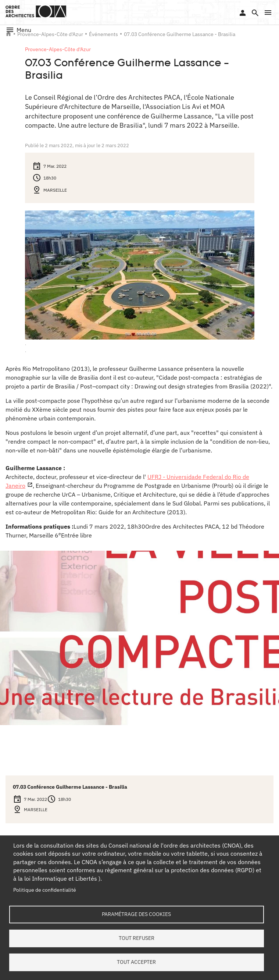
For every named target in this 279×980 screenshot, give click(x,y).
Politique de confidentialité (45, 890)
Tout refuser (137, 938)
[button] (268, 13)
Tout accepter (136, 962)
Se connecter (243, 13)
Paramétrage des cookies (136, 914)
